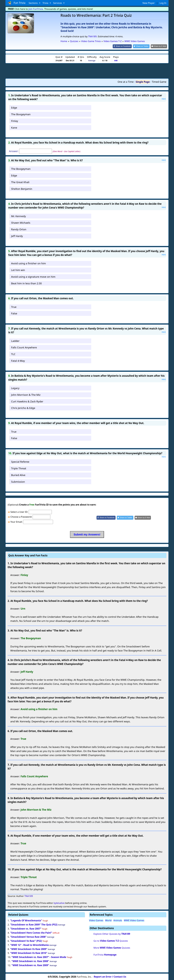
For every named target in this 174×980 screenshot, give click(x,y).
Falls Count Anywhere (24, 347)
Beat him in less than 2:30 (26, 283)
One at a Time (126, 81)
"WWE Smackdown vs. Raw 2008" (30, 961)
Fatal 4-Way (18, 360)
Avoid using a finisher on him (28, 263)
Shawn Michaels (21, 222)
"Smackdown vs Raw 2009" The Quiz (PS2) (34, 924)
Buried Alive (18, 475)
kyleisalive (59, 903)
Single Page (143, 81)
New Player (149, 3)
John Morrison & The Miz (26, 394)
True (14, 307)
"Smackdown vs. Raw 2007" (26, 929)
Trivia (46, 3)
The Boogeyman (21, 114)
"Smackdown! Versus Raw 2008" (28, 937)
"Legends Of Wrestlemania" (26, 920)
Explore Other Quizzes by (112, 934)
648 (116, 60)
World (108, 920)
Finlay (15, 121)
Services (58, 3)
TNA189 (92, 36)
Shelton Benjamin (22, 188)
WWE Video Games (134, 920)
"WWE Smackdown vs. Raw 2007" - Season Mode (39, 957)
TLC (13, 354)
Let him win (18, 270)
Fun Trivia (17, 3)
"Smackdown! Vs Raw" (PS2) (26, 941)
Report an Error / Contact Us (110, 976)
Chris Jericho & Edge (23, 408)
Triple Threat (19, 468)
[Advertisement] (87, 70)
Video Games (96, 920)
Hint (164, 98)
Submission (18, 481)
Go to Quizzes (111, 941)
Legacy (15, 388)
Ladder (15, 341)
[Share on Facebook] (125, 46)
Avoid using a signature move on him (33, 276)
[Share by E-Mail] (159, 46)
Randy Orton (19, 229)
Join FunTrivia (36, 9)
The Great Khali (20, 182)
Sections (34, 3)
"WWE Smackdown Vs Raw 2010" (29, 953)
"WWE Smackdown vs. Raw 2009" (30, 965)
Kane (14, 127)
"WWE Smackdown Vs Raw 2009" (29, 949)
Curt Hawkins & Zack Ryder (27, 401)
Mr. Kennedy (18, 216)
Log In (163, 3)
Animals (118, 920)
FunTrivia (105, 954)
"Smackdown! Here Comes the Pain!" (31, 932)
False (14, 313)
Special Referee (20, 462)
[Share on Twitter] (143, 46)
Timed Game (159, 81)
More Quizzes (112, 948)
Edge (14, 107)
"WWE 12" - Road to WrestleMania (29, 945)
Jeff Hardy (17, 236)
